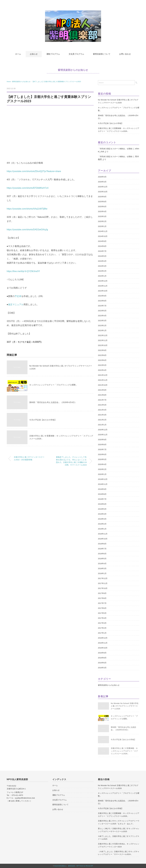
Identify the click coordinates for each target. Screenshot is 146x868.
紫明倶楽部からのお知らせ (73, 70)
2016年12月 (103, 638)
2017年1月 (102, 633)
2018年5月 (102, 559)
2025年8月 (102, 202)
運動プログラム (53, 54)
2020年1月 (102, 474)
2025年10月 (103, 192)
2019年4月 (102, 514)
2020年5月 (102, 459)
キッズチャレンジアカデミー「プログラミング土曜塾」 (53, 385)
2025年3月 (102, 216)
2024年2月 (102, 271)
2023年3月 (102, 321)
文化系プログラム (76, 54)
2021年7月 (102, 400)
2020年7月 (102, 449)
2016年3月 (102, 668)
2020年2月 (102, 469)
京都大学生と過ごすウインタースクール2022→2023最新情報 (29, 458)
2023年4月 (102, 316)
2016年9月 (102, 653)
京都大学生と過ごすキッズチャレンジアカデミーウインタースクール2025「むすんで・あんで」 (119, 822)
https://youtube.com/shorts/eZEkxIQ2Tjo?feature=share (34, 171)
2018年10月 (103, 539)
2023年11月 (103, 286)
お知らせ (34, 54)
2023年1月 (102, 330)
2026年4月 (102, 177)
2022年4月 (102, 370)
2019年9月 (102, 489)
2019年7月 (102, 499)
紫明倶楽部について (102, 54)
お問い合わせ (125, 54)
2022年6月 (102, 360)
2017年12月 (103, 578)
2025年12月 (103, 187)
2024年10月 (103, 236)
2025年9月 (102, 197)
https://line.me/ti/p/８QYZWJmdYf (23, 271)
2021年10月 (103, 385)
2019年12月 (103, 479)
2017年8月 (102, 598)
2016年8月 (102, 658)
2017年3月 (102, 623)
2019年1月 (102, 529)
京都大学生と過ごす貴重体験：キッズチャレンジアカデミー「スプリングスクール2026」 (119, 130)
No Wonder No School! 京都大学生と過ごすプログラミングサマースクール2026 (118, 101)
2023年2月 (102, 326)
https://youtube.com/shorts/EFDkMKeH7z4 (28, 188)
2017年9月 (102, 593)
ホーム (18, 54)
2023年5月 (102, 311)
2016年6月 (102, 663)
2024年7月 (102, 251)
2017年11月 (103, 583)
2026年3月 (102, 182)
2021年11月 (103, 380)
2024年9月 (102, 241)
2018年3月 (102, 568)
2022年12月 (103, 335)
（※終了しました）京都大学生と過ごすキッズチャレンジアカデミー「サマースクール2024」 (119, 853)
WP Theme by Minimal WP (85, 866)
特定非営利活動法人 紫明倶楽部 (65, 866)
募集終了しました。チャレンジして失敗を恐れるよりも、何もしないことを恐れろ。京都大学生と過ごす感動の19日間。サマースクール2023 (71, 461)
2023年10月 (103, 291)
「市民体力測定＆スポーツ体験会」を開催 (115, 149)
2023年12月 (103, 281)
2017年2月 (102, 628)
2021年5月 (102, 405)
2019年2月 (102, 524)
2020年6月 (102, 454)
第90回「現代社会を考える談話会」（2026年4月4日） (53, 402)
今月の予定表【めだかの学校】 (43, 420)
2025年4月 (102, 211)
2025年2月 (102, 221)
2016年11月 (103, 643)
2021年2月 (102, 420)
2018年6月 (102, 554)
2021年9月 (102, 390)
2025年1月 (102, 226)
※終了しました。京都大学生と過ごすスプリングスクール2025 (119, 838)
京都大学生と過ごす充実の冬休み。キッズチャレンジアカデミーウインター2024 (119, 845)
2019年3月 (102, 519)
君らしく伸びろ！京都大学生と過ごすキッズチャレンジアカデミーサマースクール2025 (119, 830)
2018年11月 (103, 534)
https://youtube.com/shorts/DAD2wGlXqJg (27, 230)
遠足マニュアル (16, 304)
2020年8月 (102, 445)
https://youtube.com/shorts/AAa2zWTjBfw (27, 209)
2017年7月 (102, 603)
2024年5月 (102, 256)
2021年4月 (102, 410)
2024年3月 (102, 266)
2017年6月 (102, 608)
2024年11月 (103, 231)
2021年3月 (102, 415)
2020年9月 (102, 440)
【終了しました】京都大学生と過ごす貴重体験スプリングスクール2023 (56, 82)
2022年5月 (102, 365)
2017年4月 (102, 618)
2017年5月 (102, 613)
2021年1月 (102, 425)
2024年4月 (102, 261)
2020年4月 (102, 464)
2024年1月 (102, 276)
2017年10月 (103, 588)
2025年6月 (102, 207)
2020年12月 (103, 430)
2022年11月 (103, 340)
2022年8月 (102, 355)
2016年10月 (103, 648)
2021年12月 (103, 375)
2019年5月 (102, 509)
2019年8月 (102, 494)
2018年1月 (102, 573)
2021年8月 (102, 395)
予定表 (18, 296)
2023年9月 (102, 296)
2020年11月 (103, 435)
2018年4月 (102, 564)
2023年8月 (102, 301)
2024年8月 (102, 246)
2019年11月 (103, 484)
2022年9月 (102, 350)
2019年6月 (102, 504)
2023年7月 (102, 306)
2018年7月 (102, 549)
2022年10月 (103, 345)
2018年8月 (102, 544)
